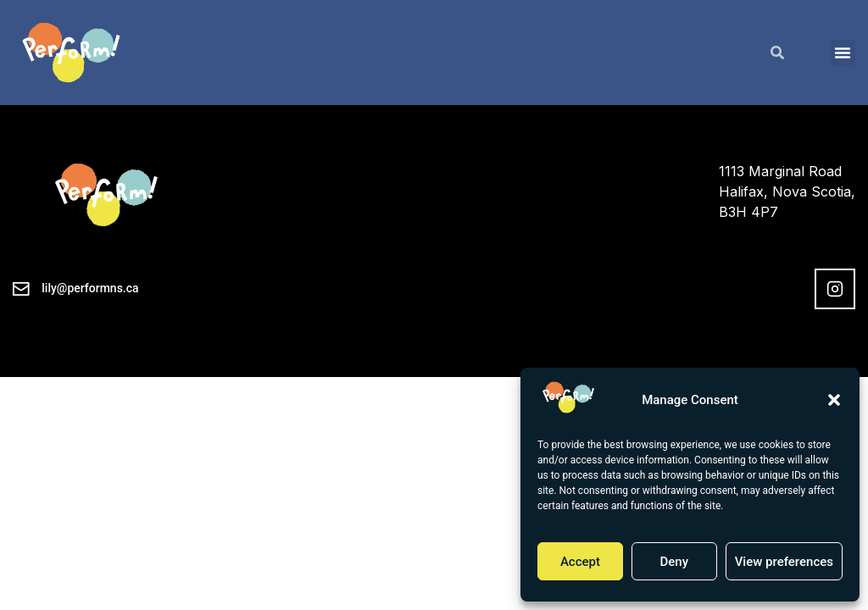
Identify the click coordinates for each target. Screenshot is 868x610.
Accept (580, 562)
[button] (834, 400)
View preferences (784, 562)
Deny (674, 562)
